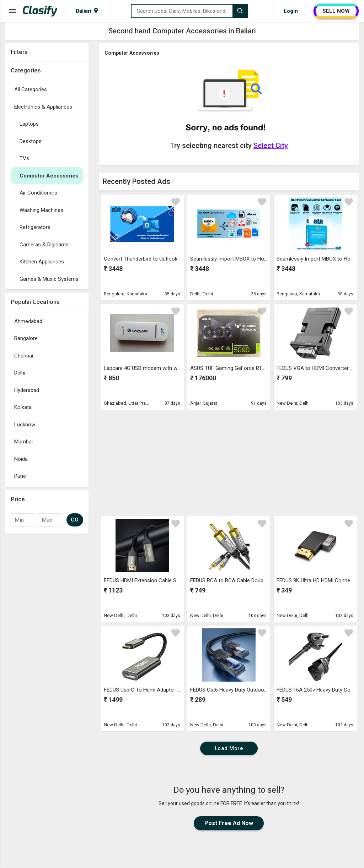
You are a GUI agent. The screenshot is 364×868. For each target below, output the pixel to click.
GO (75, 520)
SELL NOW (336, 11)
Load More (229, 748)
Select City (271, 146)
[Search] (240, 11)
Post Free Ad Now (229, 823)
